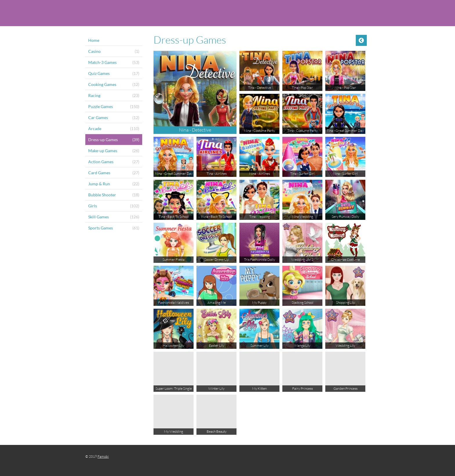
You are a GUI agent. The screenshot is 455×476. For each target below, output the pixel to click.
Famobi (103, 456)
